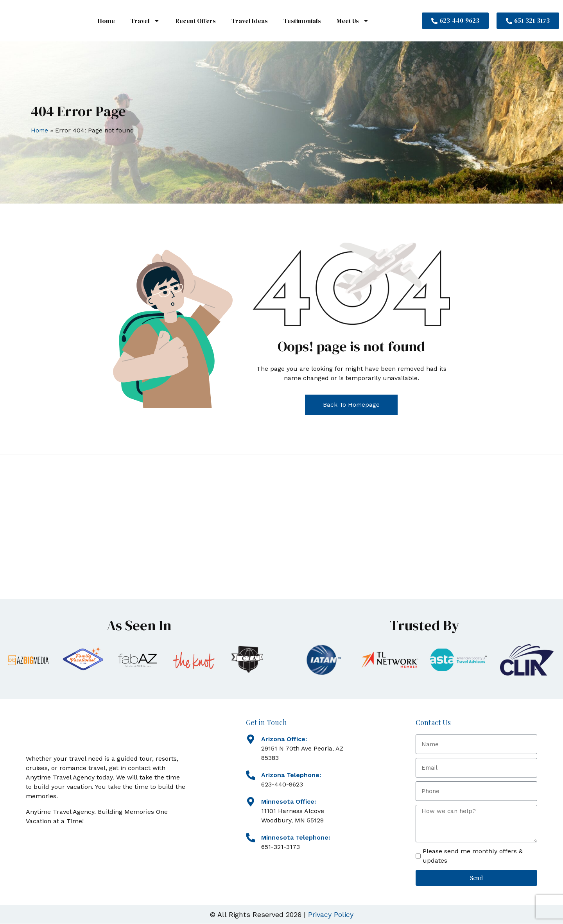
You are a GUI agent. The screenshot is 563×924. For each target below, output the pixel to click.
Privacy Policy (331, 915)
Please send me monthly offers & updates (473, 856)
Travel (145, 21)
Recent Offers (196, 21)
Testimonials (302, 21)
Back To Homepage (351, 405)
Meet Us (353, 21)
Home (106, 21)
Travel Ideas (250, 21)
